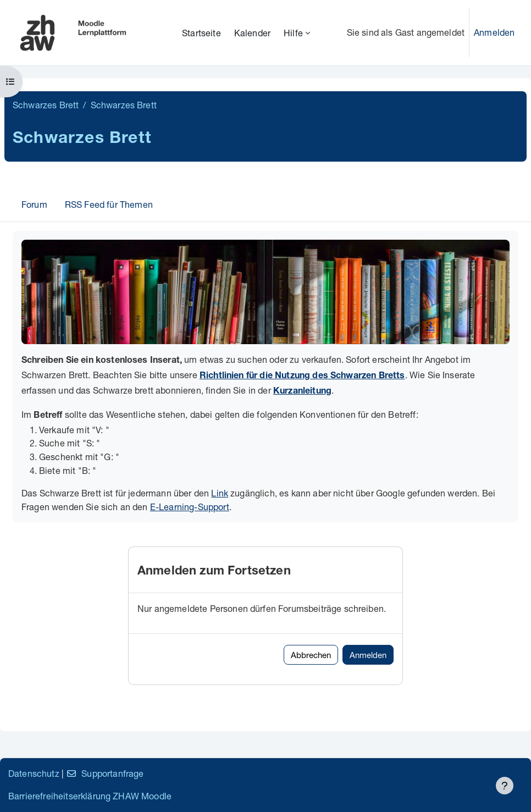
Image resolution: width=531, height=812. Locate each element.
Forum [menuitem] (34, 204)
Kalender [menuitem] (252, 33)
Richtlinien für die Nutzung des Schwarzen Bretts (302, 377)
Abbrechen (311, 655)
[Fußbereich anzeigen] (505, 786)
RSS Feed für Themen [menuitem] (109, 204)
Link (220, 493)
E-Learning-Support (190, 507)
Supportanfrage (105, 773)
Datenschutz (34, 773)
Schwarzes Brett (46, 105)
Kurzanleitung (302, 392)
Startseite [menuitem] (201, 33)
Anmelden (494, 32)
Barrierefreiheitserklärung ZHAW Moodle (90, 796)
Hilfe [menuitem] (293, 33)
